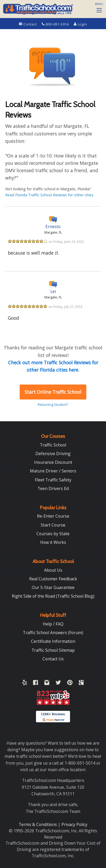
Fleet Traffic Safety (53, 480)
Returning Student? (53, 404)
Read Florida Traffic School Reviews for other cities (49, 195)
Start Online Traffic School (53, 392)
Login (80, 24)
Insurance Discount (53, 462)
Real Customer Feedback (53, 579)
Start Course (53, 525)
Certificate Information (53, 641)
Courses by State (53, 534)
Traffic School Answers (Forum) (53, 633)
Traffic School (53, 445)
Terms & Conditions (38, 824)
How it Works (53, 542)
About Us (53, 570)
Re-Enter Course (53, 516)
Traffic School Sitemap (53, 650)
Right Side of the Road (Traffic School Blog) (53, 596)
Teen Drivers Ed (53, 488)
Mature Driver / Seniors (53, 471)
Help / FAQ (53, 624)
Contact (28, 24)
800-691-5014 (56, 24)
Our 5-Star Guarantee (53, 587)
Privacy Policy (74, 824)
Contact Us (53, 659)
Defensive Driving (53, 454)
